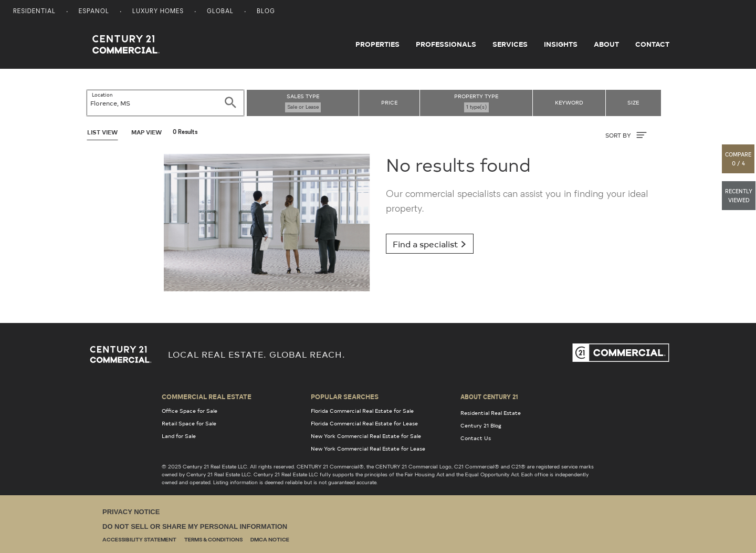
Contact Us (476, 438)
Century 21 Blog (481, 425)
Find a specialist (430, 244)
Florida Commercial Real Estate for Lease (364, 423)
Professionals (446, 44)
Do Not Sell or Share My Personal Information (195, 526)
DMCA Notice (270, 540)
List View (102, 132)
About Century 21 (489, 397)
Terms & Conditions (213, 540)
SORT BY (626, 135)
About (606, 44)
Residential (34, 12)
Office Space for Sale (190, 411)
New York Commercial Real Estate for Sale (366, 436)
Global (220, 12)
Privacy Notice (131, 512)
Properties (377, 44)
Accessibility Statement (139, 540)
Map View (146, 132)
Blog (266, 12)
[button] (739, 159)
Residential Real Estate (491, 413)
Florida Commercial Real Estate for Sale (362, 411)
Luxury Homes (158, 12)
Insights (561, 44)
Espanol (94, 12)
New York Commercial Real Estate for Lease (368, 448)
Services (510, 44)
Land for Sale (179, 436)
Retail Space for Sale (189, 423)
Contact (652, 44)
